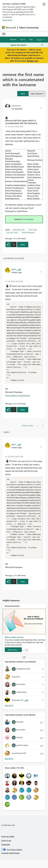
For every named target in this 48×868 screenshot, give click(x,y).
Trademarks (6, 852)
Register (13, 39)
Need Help (33, 230)
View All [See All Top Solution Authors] (9, 713)
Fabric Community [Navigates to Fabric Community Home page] (29, 28)
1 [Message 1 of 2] (13, 238)
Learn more (7, 20)
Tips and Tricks (12, 232)
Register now (33, 61)
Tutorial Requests (28, 232)
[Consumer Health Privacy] (24, 861)
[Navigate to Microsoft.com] (9, 28)
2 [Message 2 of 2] (13, 407)
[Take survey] (13, 657)
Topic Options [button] (36, 94)
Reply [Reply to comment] (23, 413)
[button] (23, 94)
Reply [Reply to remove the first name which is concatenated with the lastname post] (23, 245)
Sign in (23, 39)
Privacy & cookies (8, 844)
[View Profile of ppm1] (14, 269)
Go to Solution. (28, 219)
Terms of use (6, 848)
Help (31, 39)
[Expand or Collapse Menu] (4, 34)
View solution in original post (18, 399)
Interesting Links (19, 230)
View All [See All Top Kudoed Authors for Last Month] (9, 766)
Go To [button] (39, 39)
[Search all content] (27, 45)
